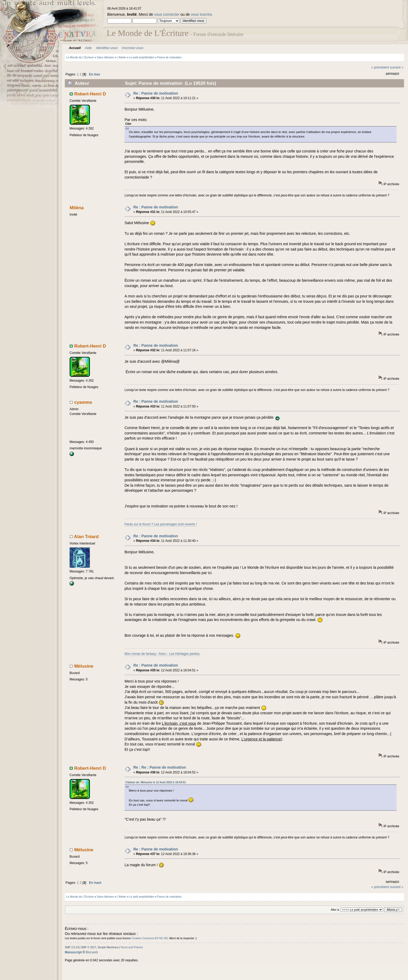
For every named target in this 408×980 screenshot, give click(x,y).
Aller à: (335, 910)
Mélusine (84, 666)
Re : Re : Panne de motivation (160, 767)
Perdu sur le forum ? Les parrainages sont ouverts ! (161, 524)
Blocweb (92, 952)
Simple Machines (108, 947)
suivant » (397, 67)
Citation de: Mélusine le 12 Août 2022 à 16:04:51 (156, 782)
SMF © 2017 (89, 947)
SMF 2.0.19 (72, 947)
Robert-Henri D (90, 94)
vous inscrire (201, 14)
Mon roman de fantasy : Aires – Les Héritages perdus (162, 654)
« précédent (380, 67)
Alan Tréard (86, 537)
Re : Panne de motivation (156, 93)
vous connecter (167, 14)
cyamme (83, 402)
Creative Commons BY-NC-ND (150, 938)
